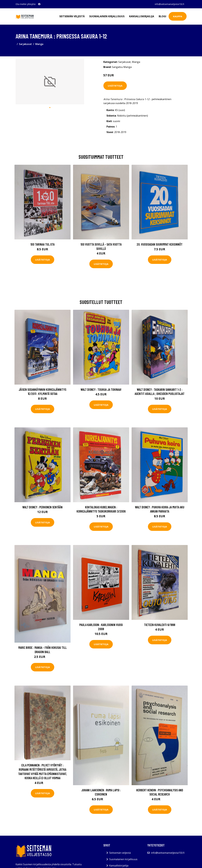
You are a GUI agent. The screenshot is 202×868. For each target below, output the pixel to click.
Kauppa (178, 16)
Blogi (162, 16)
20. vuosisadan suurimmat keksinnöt (160, 244)
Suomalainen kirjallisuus (107, 16)
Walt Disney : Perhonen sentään (42, 507)
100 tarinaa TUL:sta (42, 244)
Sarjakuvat (25, 44)
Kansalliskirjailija (142, 16)
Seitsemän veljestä (72, 16)
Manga (39, 44)
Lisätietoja (115, 86)
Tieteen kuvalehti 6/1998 (160, 625)
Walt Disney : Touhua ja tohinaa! (101, 389)
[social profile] (39, 4)
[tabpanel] (50, 82)
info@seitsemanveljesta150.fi (169, 4)
